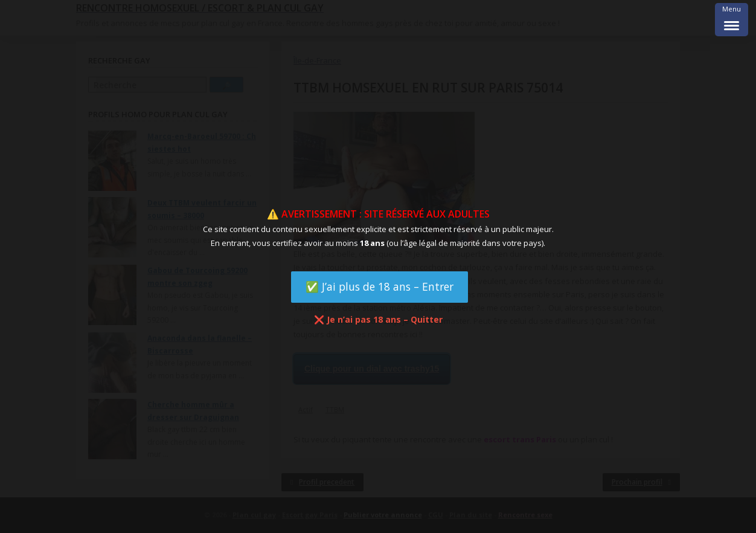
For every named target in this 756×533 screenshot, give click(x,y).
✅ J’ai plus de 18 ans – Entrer (380, 286)
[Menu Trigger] (732, 20)
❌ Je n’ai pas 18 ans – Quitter (378, 319)
